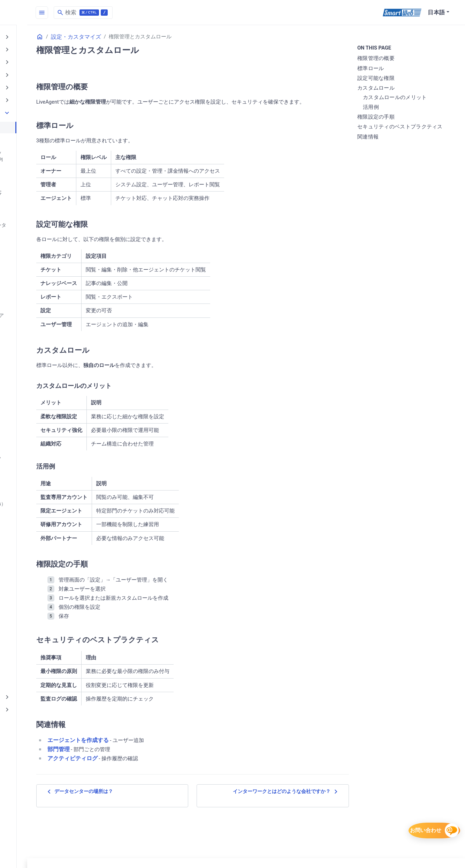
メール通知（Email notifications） (48, 362)
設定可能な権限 (395, 79)
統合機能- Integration (33, 598)
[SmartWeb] (402, 13)
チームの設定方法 (30, 257)
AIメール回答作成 (29, 72)
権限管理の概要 (395, 59)
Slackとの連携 (26, 234)
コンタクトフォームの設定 (40, 133)
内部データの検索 (30, 622)
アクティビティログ (150, 784)
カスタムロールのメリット (414, 98)
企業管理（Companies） (37, 508)
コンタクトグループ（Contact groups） (43, 378)
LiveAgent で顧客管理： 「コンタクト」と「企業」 (49, 218)
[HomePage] (52, 13)
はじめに (18, 36)
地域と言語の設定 (30, 543)
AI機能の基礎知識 (29, 48)
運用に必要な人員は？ (35, 460)
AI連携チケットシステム (37, 96)
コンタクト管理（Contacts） (42, 394)
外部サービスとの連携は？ (40, 496)
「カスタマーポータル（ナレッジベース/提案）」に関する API (49, 149)
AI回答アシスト (26, 84)
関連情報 (387, 145)
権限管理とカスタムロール (40, 121)
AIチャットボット (29, 60)
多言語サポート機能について (42, 531)
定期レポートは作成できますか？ (47, 567)
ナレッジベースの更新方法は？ (45, 429)
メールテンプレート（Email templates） (41, 347)
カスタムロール (395, 89)
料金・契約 (21, 659)
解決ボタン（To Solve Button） (45, 484)
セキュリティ (24, 647)
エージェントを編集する (37, 331)
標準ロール (390, 69)
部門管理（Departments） (39, 634)
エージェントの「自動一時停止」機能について (49, 285)
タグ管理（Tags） (30, 405)
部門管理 (136, 775)
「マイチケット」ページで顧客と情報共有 (49, 187)
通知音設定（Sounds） (36, 555)
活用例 (390, 107)
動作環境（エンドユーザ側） (42, 610)
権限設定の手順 (395, 118)
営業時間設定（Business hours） (47, 472)
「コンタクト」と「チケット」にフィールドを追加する (49, 168)
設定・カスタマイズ (32, 108)
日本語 (436, 12)
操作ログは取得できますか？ (42, 519)
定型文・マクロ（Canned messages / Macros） (50, 582)
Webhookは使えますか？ (38, 246)
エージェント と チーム (36, 269)
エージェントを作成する (37, 320)
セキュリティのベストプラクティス (414, 131)
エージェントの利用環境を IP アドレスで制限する (51, 304)
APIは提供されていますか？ (41, 203)
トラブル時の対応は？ (35, 417)
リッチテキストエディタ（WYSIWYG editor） (51, 445)
